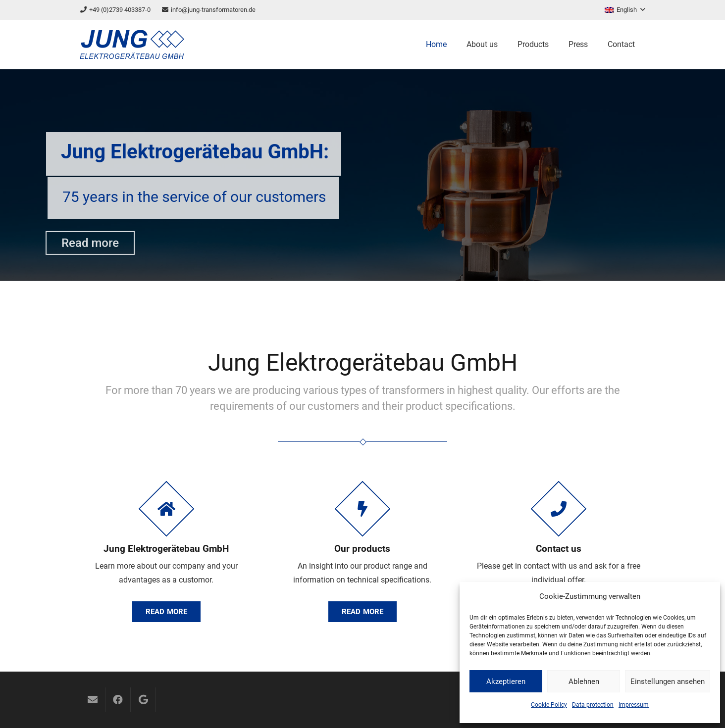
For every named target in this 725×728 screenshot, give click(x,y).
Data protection (593, 705)
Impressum (634, 705)
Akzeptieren (506, 681)
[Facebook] (118, 700)
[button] (625, 10)
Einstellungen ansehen (668, 681)
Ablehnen (584, 681)
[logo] (132, 45)
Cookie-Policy (549, 705)
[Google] (143, 700)
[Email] (93, 700)
